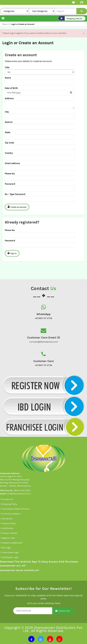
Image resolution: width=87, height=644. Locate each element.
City (7, 112)
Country (9, 153)
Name (8, 78)
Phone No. (10, 174)
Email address (12, 163)
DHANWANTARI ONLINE (12, 570)
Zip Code (9, 143)
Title (7, 67)
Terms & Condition (11, 514)
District (9, 122)
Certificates (7, 528)
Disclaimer (7, 519)
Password (10, 184)
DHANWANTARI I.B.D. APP (13, 566)
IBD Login (7, 548)
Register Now (8, 538)
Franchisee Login (10, 552)
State (8, 132)
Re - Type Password (15, 194)
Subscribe (64, 611)
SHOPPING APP (31, 570)
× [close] (84, 33)
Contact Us (7, 499)
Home (5, 24)
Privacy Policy (9, 523)
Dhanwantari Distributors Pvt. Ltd (53, 629)
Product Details (10, 533)
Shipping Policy (9, 504)
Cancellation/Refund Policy (15, 509)
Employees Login (10, 557)
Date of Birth (11, 88)
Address (9, 98)
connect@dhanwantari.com (44, 342)
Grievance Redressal (12, 543)
